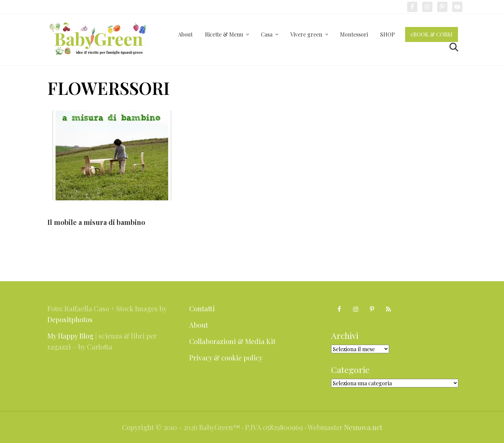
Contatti (202, 308)
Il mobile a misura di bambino (96, 222)
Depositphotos (70, 319)
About (199, 325)
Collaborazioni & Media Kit (232, 341)
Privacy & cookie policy (226, 358)
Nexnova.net (363, 427)
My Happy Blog (70, 336)
